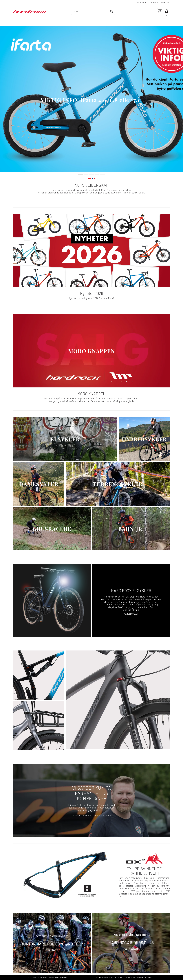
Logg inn (166, 15)
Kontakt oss (165, 2)
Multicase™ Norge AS (144, 977)
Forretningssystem (103, 977)
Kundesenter (154, 2)
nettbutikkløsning (121, 977)
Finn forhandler (142, 2)
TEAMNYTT (52, 950)
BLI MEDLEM (131, 949)
